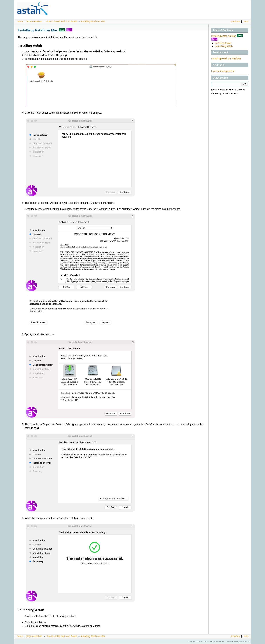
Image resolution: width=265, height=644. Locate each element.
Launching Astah (224, 46)
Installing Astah (223, 43)
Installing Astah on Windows (226, 58)
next (246, 21)
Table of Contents (223, 30)
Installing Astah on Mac (93, 21)
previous (235, 21)
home (20, 21)
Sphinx (241, 641)
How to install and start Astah (62, 21)
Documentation (34, 21)
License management (223, 71)
